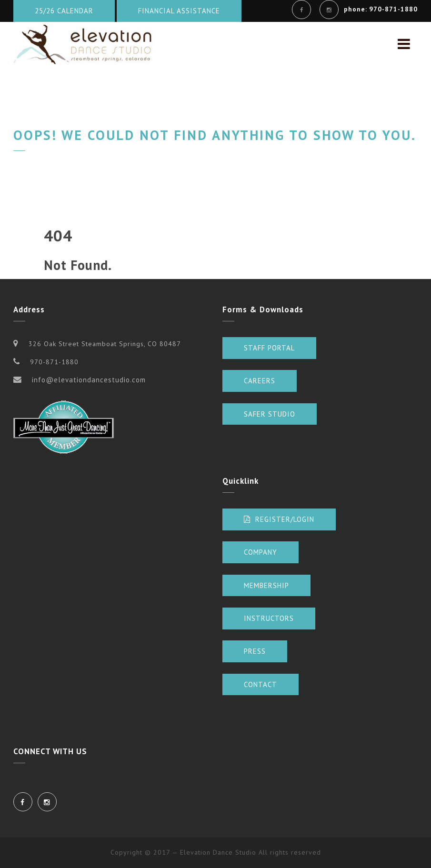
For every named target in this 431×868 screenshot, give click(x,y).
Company (261, 552)
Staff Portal (269, 348)
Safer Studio (270, 414)
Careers (260, 381)
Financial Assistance (179, 11)
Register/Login (279, 519)
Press (255, 651)
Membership (266, 585)
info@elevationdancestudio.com (89, 380)
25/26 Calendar (64, 11)
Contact (261, 684)
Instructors (269, 618)
